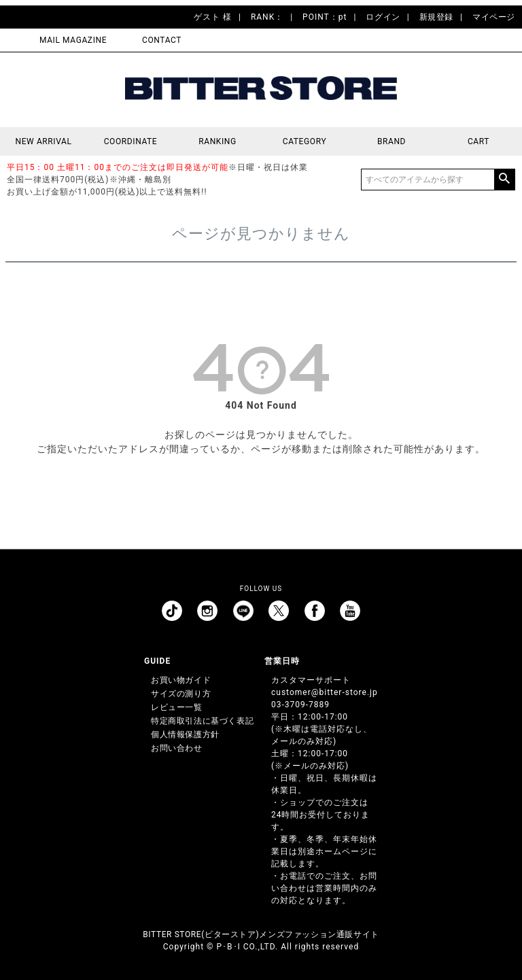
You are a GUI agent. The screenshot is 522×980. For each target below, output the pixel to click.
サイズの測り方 (181, 694)
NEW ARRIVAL (44, 141)
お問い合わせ (177, 748)
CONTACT (162, 40)
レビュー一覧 (177, 707)
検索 (504, 180)
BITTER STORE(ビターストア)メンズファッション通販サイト (261, 934)
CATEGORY (304, 141)
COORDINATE (131, 141)
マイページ (494, 17)
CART (478, 141)
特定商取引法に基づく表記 (202, 721)
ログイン (383, 17)
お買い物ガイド (181, 680)
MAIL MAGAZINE (73, 40)
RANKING (217, 141)
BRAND (391, 141)
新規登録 (436, 17)
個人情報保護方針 (185, 734)
